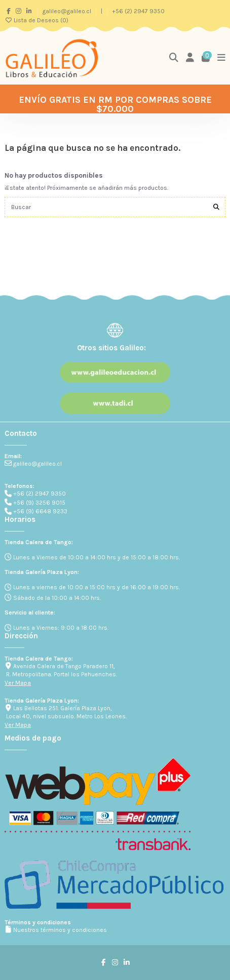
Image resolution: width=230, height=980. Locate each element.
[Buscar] (216, 207)
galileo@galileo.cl (68, 11)
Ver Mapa (18, 683)
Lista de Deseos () (36, 20)
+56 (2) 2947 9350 (138, 11)
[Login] (190, 58)
